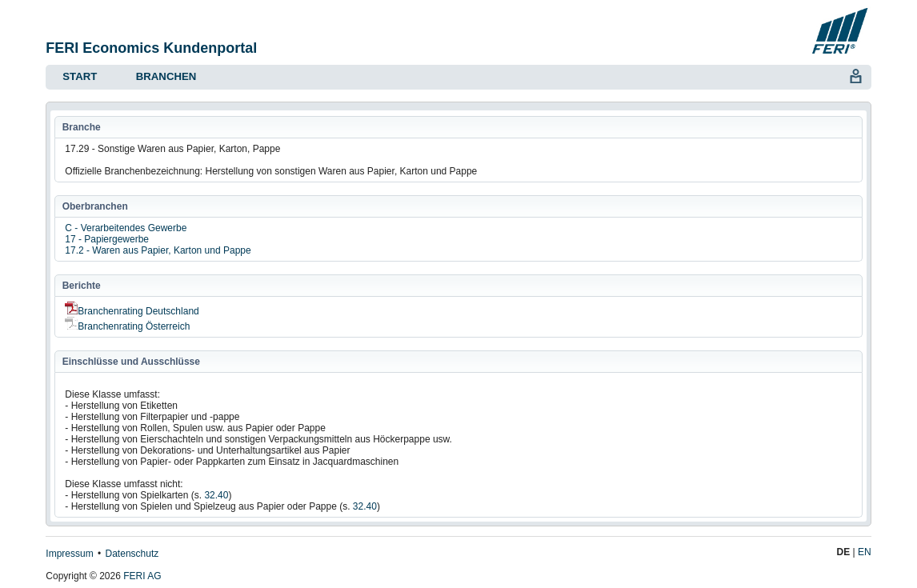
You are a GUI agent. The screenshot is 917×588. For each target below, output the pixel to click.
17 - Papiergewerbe (107, 239)
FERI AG (142, 576)
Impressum (69, 554)
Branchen (166, 76)
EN (865, 552)
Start (80, 76)
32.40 (216, 495)
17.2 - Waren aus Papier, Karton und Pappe (158, 250)
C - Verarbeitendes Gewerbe (126, 228)
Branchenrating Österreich (127, 326)
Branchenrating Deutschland (132, 311)
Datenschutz (132, 554)
